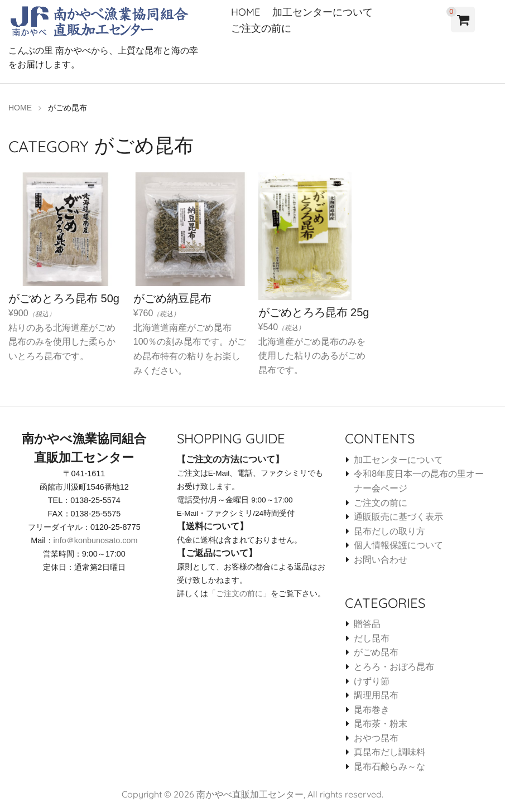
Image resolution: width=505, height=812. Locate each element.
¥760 (190, 299)
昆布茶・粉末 (381, 723)
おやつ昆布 (376, 738)
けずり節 (372, 681)
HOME (246, 12)
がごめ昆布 (376, 652)
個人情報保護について (398, 545)
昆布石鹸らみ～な (389, 766)
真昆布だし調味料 (389, 752)
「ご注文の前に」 (239, 593)
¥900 (65, 292)
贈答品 (367, 623)
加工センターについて (323, 12)
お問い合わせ (381, 559)
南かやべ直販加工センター (250, 794)
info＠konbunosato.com (96, 540)
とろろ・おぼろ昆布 (394, 666)
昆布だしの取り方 (389, 531)
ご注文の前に (261, 28)
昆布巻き (372, 709)
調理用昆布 (376, 695)
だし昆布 (372, 638)
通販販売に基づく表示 (398, 516)
